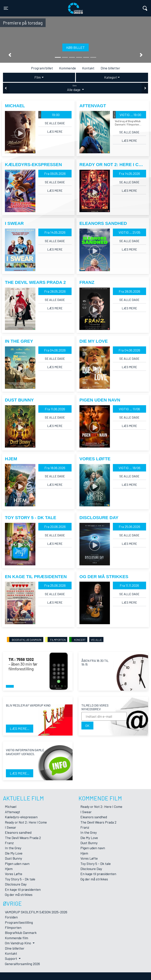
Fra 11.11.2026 (129, 585)
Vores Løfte (14, 874)
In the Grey (13, 848)
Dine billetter (110, 68)
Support (11, 958)
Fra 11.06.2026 (55, 409)
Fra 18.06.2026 (55, 468)
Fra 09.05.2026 (55, 173)
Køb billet (75, 47)
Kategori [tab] (111, 77)
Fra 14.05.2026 (129, 173)
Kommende (68, 68)
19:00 (49, 115)
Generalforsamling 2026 (22, 964)
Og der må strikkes (19, 895)
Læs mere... (20, 728)
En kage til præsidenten (23, 889)
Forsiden (11, 917)
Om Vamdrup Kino (18, 943)
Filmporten (13, 927)
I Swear (11, 827)
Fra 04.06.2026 (55, 350)
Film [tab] (38, 77)
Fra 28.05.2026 (55, 291)
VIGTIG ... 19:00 (127, 115)
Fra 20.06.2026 (55, 527)
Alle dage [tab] (75, 88)
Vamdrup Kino (43, 6)
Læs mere (55, 131)
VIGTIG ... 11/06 (129, 409)
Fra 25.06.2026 (129, 527)
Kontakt (88, 68)
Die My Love (14, 853)
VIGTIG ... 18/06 (129, 468)
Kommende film (17, 938)
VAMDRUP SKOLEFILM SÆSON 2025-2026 (36, 912)
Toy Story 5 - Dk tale (20, 879)
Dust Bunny (13, 858)
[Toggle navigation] (6, 8)
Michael (11, 807)
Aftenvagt (12, 812)
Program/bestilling (19, 922)
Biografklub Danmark (21, 933)
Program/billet (42, 68)
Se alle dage (55, 123)
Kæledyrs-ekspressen (21, 817)
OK (87, 726)
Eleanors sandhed (18, 832)
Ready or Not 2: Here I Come (26, 822)
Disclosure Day (16, 884)
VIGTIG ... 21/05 (129, 232)
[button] (10, 55)
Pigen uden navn (17, 864)
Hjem (9, 869)
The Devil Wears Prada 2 (23, 838)
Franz (9, 843)
